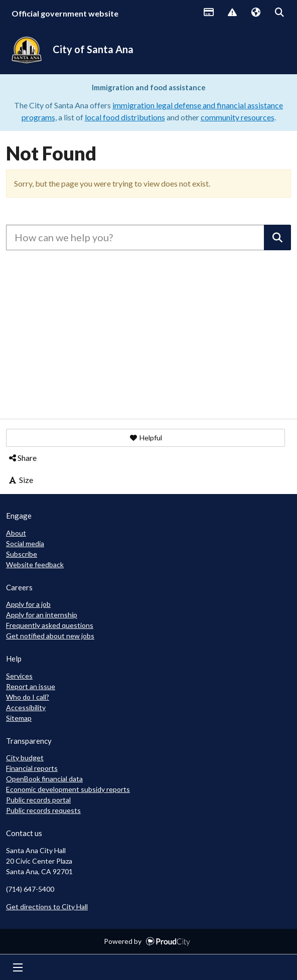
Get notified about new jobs (50, 636)
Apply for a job (28, 604)
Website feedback (35, 564)
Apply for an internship (42, 615)
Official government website (65, 13)
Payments (208, 13)
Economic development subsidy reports (68, 789)
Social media (25, 543)
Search (279, 13)
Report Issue (232, 13)
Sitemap (19, 718)
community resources (238, 117)
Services (19, 676)
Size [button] (20, 480)
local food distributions (125, 117)
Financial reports (32, 768)
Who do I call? (28, 697)
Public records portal (38, 800)
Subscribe (22, 554)
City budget (25, 758)
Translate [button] (255, 13)
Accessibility (26, 707)
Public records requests (43, 810)
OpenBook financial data (44, 779)
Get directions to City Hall (47, 907)
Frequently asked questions (50, 625)
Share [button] (22, 458)
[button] (145, 438)
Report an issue (31, 686)
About (16, 533)
